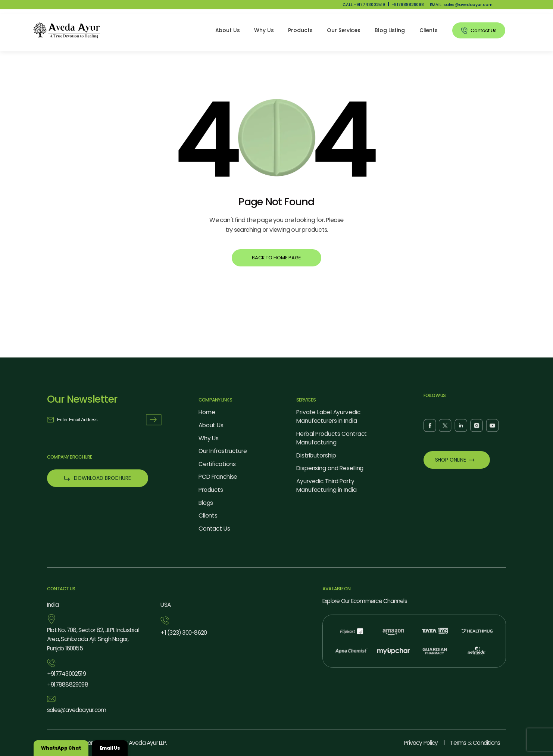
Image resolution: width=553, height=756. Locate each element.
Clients (429, 30)
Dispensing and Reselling (330, 468)
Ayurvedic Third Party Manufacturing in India (326, 485)
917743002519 (66, 674)
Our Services (344, 30)
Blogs (206, 503)
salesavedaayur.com (76, 710)
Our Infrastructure (223, 451)
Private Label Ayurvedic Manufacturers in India (328, 416)
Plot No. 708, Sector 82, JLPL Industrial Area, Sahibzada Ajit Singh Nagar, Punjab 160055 (93, 639)
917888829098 (408, 5)
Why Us (264, 30)
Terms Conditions (475, 743)
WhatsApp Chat (61, 748)
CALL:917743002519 (364, 5)
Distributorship (316, 455)
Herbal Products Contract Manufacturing (332, 438)
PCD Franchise (218, 477)
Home (207, 412)
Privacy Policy (421, 743)
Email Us (110, 748)
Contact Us (214, 529)
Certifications (217, 464)
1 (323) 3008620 (184, 633)
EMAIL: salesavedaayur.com (461, 5)
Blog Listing (390, 30)
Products (300, 30)
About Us (228, 30)
